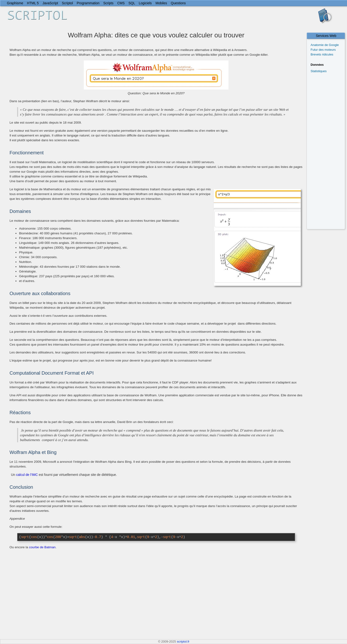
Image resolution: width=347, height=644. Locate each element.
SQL (132, 3)
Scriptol (67, 3)
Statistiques (319, 71)
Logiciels (145, 3)
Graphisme (15, 3)
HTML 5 (33, 3)
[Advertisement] (328, 151)
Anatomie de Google (325, 45)
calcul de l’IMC (27, 475)
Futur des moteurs (323, 50)
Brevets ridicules (322, 54)
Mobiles (161, 3)
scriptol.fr (183, 641)
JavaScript (50, 3)
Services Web (326, 36)
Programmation (88, 3)
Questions (178, 3)
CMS (121, 3)
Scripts (108, 3)
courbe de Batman (42, 547)
